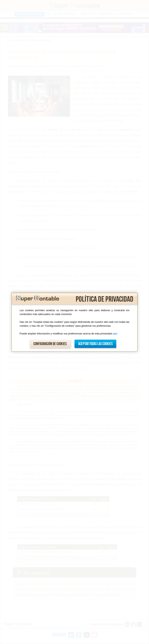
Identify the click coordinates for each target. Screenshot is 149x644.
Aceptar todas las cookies (95, 344)
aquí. (115, 334)
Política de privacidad (104, 299)
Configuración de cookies (50, 344)
